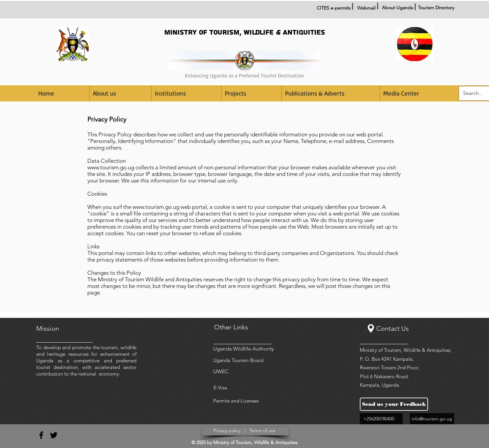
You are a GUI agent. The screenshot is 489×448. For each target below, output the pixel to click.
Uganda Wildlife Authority (244, 349)
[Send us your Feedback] (394, 404)
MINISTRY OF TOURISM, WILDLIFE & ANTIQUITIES (244, 32)
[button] (186, 93)
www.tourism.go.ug (111, 167)
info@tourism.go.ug (432, 419)
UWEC (221, 371)
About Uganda (397, 8)
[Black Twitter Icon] (54, 435)
